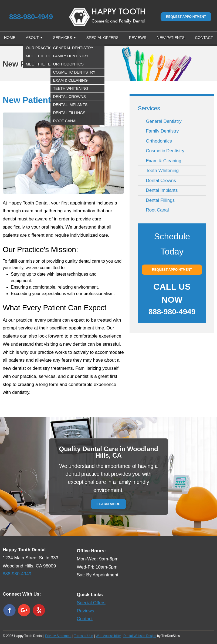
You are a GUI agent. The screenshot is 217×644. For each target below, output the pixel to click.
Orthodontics (159, 141)
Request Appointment (186, 17)
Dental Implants (162, 190)
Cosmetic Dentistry (165, 151)
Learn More (109, 504)
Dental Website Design (140, 636)
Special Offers (102, 38)
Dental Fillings (160, 200)
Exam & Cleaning (163, 161)
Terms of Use (84, 636)
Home (10, 38)
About (32, 38)
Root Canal (157, 210)
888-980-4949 (31, 17)
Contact (204, 38)
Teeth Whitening (162, 171)
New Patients (171, 38)
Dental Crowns (161, 181)
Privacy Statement (58, 636)
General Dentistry (164, 121)
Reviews (138, 38)
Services (63, 38)
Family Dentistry (162, 131)
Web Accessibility (108, 636)
